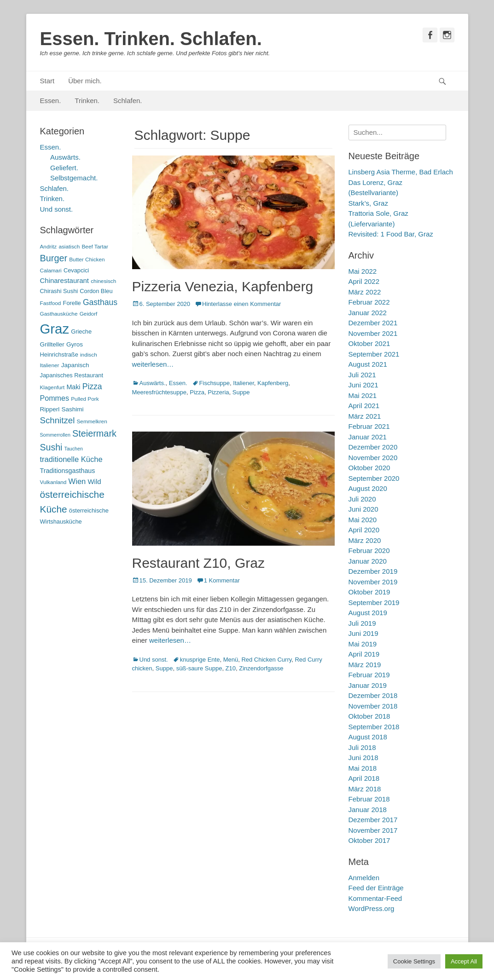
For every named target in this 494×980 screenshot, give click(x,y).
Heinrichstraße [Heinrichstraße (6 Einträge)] (59, 355)
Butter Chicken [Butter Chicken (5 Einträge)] (87, 259)
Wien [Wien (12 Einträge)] (77, 481)
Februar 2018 (369, 799)
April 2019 (364, 654)
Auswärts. (153, 383)
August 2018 (368, 737)
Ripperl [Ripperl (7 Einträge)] (50, 409)
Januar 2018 (368, 810)
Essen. (51, 101)
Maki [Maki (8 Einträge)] (73, 387)
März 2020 (365, 540)
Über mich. (85, 81)
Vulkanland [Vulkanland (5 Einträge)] (53, 482)
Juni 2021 (363, 385)
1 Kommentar (222, 580)
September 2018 (374, 727)
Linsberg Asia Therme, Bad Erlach (401, 172)
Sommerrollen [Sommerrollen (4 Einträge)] (55, 435)
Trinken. (87, 101)
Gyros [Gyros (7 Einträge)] (75, 344)
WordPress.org (372, 908)
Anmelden (364, 878)
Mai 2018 (363, 768)
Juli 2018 (362, 747)
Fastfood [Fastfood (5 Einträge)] (51, 303)
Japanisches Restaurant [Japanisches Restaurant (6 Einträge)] (72, 375)
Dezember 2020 (373, 447)
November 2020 (373, 458)
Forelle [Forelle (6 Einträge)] (72, 303)
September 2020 (374, 478)
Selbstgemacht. (74, 178)
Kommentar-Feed (375, 898)
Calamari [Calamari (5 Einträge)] (51, 271)
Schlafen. (128, 101)
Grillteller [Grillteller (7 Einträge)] (52, 344)
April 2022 (364, 281)
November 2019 (373, 582)
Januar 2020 (368, 561)
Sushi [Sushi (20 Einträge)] (51, 447)
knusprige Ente (200, 660)
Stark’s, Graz (368, 203)
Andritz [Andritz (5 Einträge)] (49, 247)
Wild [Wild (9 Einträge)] (94, 481)
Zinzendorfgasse (261, 668)
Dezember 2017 (373, 820)
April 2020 (364, 530)
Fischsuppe (215, 383)
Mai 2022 (363, 271)
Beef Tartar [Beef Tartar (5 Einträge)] (95, 247)
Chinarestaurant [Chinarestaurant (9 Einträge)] (65, 280)
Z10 (231, 668)
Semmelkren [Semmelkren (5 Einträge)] (92, 421)
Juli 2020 (362, 499)
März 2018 (365, 789)
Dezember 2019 (373, 571)
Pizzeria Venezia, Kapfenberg (223, 286)
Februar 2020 (369, 551)
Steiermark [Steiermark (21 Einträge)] (94, 433)
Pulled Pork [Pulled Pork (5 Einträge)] (85, 399)
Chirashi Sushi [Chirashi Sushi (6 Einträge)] (59, 291)
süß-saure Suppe (199, 668)
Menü (231, 660)
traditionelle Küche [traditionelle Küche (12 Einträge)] (71, 459)
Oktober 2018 (369, 716)
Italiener (244, 383)
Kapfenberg (273, 383)
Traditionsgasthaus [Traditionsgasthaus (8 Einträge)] (68, 471)
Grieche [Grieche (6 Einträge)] (81, 331)
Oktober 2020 (369, 468)
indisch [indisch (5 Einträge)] (89, 355)
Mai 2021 (363, 395)
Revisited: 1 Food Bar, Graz (391, 234)
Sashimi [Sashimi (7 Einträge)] (73, 409)
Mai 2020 (363, 520)
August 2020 (368, 488)
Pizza (197, 392)
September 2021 (374, 354)
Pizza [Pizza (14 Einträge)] (92, 386)
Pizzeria (218, 392)
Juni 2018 (363, 758)
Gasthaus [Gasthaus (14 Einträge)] (100, 302)
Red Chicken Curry (266, 660)
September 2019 (374, 602)
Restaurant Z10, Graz (198, 563)
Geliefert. (64, 168)
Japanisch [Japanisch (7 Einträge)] (75, 365)
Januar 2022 (368, 313)
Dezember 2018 (373, 695)
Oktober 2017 (369, 840)
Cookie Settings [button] (414, 961)
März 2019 (365, 665)
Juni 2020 (363, 509)
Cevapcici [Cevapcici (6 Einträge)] (76, 270)
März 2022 (365, 292)
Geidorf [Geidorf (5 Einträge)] (89, 314)
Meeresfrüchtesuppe (160, 392)
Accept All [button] (464, 961)
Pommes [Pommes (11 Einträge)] (55, 398)
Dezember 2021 (373, 323)
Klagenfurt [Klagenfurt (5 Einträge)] (52, 387)
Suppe (241, 392)
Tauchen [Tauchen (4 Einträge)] (74, 449)
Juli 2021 (362, 375)
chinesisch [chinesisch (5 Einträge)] (103, 281)
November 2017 (373, 830)
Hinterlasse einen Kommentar (241, 304)
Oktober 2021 (369, 343)
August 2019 (368, 613)
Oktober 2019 (369, 592)
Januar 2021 (368, 437)
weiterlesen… (153, 364)
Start (47, 81)
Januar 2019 (368, 685)
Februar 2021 (369, 426)
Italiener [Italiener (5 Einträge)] (50, 365)
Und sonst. (154, 660)
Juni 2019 (363, 633)
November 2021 (373, 333)
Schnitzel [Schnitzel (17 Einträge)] (58, 420)
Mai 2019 (363, 644)
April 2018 (364, 778)
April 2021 (364, 406)
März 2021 (365, 416)
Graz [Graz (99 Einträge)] (55, 329)
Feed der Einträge (376, 888)
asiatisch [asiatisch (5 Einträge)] (69, 247)
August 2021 (368, 364)
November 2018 (373, 706)
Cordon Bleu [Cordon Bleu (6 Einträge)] (96, 291)
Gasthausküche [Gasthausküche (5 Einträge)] (59, 314)
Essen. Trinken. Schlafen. (151, 39)
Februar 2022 (369, 302)
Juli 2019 (362, 623)
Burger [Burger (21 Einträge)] (54, 258)
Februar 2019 (369, 675)
